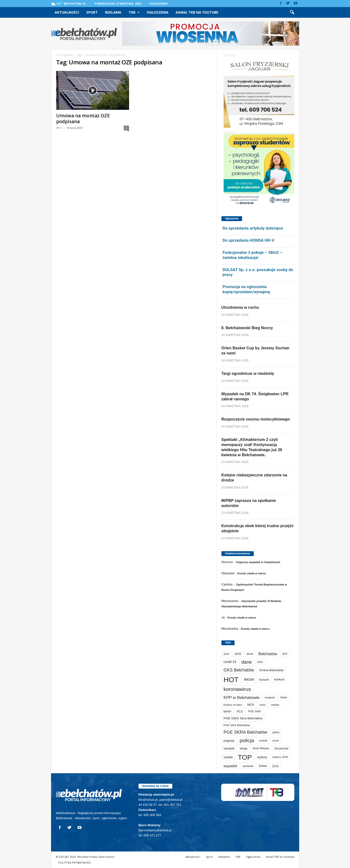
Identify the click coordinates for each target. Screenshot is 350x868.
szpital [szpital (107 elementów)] (228, 757)
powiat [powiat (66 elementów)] (263, 740)
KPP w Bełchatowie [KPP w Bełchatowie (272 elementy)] (242, 697)
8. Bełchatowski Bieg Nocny (247, 328)
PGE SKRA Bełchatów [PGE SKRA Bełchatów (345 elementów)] (245, 732)
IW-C (59, 128)
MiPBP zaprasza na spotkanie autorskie (249, 503)
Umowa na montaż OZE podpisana (83, 119)
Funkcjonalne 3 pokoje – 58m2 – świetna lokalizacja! (253, 255)
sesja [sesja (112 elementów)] (243, 748)
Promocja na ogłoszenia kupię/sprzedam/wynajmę (246, 289)
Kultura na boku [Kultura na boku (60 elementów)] (233, 705)
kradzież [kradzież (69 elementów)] (270, 697)
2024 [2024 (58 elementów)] (227, 654)
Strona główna (64, 55)
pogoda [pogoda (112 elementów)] (229, 741)
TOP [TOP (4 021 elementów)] (245, 757)
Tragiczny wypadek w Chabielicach (258, 562)
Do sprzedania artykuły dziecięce (253, 228)
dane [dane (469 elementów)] (247, 662)
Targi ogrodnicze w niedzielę (248, 374)
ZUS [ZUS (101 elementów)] (275, 766)
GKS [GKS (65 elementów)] (260, 662)
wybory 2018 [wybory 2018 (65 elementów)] (280, 757)
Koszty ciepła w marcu (252, 573)
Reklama (113, 12)
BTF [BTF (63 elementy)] (285, 654)
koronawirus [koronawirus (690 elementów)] (237, 689)
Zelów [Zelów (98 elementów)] (263, 766)
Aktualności (67, 12)
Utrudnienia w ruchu (240, 307)
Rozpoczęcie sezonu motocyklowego (256, 419)
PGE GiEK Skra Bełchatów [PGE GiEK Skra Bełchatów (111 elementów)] (243, 718)
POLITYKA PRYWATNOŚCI (75, 863)
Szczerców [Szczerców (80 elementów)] (281, 748)
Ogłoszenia (159, 4)
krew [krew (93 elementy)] (284, 697)
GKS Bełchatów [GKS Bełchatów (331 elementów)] (239, 670)
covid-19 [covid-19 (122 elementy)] (230, 662)
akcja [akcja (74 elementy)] (250, 654)
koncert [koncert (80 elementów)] (264, 680)
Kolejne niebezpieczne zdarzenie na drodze (254, 478)
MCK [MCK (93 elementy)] (251, 705)
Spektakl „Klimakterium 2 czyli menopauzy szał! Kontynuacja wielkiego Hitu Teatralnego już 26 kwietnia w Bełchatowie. (252, 447)
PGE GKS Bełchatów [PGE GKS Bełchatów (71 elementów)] (237, 725)
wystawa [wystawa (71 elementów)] (248, 766)
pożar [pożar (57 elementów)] (276, 740)
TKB (134, 12)
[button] (292, 12)
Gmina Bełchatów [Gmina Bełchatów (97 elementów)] (271, 670)
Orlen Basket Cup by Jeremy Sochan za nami (255, 351)
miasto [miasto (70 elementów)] (275, 705)
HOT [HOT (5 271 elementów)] (231, 680)
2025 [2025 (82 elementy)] (238, 654)
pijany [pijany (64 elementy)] (276, 732)
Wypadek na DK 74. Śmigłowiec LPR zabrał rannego (255, 396)
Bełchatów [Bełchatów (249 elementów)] (268, 654)
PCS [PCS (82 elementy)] (240, 712)
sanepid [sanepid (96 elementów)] (229, 748)
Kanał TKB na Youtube (197, 12)
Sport (92, 12)
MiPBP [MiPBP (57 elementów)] (228, 712)
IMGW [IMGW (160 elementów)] (249, 679)
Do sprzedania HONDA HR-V (249, 240)
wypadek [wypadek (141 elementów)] (231, 766)
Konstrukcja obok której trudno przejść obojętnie (258, 528)
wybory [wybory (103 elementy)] (262, 757)
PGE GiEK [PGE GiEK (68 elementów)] (254, 711)
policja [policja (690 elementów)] (247, 740)
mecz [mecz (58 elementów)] (263, 705)
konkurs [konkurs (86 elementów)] (279, 679)
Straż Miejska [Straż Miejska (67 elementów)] (261, 748)
